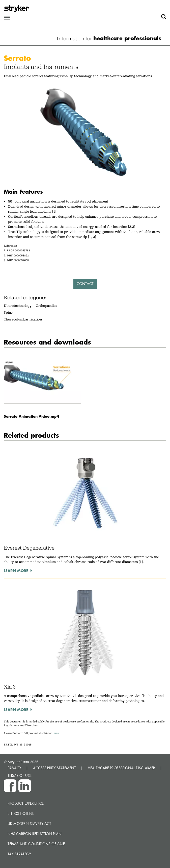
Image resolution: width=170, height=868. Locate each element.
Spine (8, 312)
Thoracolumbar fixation (23, 319)
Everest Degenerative (29, 548)
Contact (85, 284)
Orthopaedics (46, 306)
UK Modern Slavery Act (29, 824)
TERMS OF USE (20, 775)
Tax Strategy (19, 854)
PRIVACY (14, 768)
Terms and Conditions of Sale (36, 844)
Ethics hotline (21, 813)
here (56, 733)
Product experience (26, 803)
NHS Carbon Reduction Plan (35, 834)
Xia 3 (10, 687)
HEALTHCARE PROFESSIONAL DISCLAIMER (121, 768)
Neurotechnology (18, 306)
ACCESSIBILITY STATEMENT (54, 768)
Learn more (16, 571)
